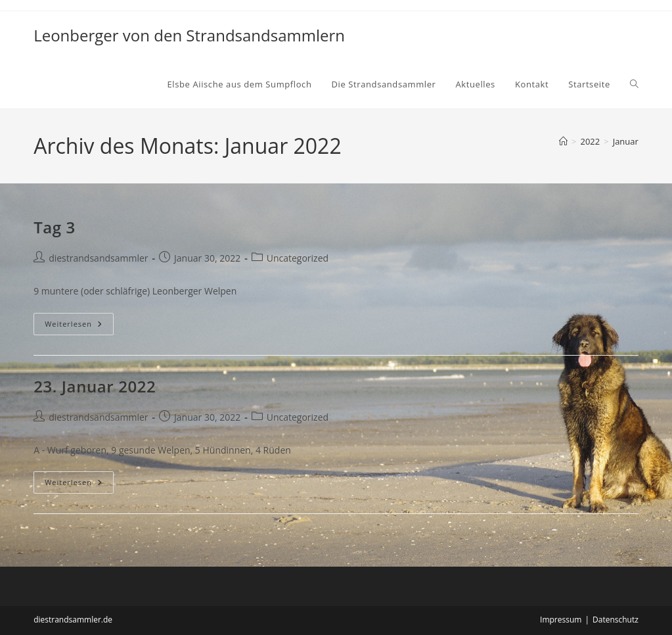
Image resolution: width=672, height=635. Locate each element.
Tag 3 (55, 227)
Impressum (561, 620)
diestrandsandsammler (98, 258)
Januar (626, 141)
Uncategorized (298, 258)
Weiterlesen (77, 326)
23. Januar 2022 (95, 386)
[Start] (563, 141)
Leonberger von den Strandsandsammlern (189, 35)
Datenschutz (616, 620)
